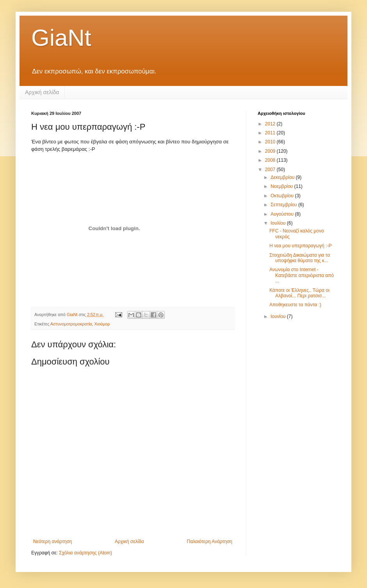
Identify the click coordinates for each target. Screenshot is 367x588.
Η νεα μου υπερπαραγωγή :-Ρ (300, 246)
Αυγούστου (283, 214)
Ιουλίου (279, 223)
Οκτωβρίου (283, 196)
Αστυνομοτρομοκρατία (71, 324)
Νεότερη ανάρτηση (53, 542)
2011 (271, 133)
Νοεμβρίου (282, 186)
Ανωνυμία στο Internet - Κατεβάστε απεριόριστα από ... (302, 275)
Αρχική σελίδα (42, 92)
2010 (271, 142)
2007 (271, 170)
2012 (271, 124)
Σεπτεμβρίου (284, 205)
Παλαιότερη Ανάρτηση (209, 542)
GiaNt (61, 38)
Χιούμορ (102, 324)
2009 (271, 151)
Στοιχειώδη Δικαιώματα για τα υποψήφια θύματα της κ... (300, 258)
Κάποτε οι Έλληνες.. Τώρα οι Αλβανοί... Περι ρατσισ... (299, 293)
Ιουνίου (279, 316)
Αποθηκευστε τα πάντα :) (295, 305)
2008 (271, 160)
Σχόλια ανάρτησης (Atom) (86, 553)
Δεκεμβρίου (283, 177)
